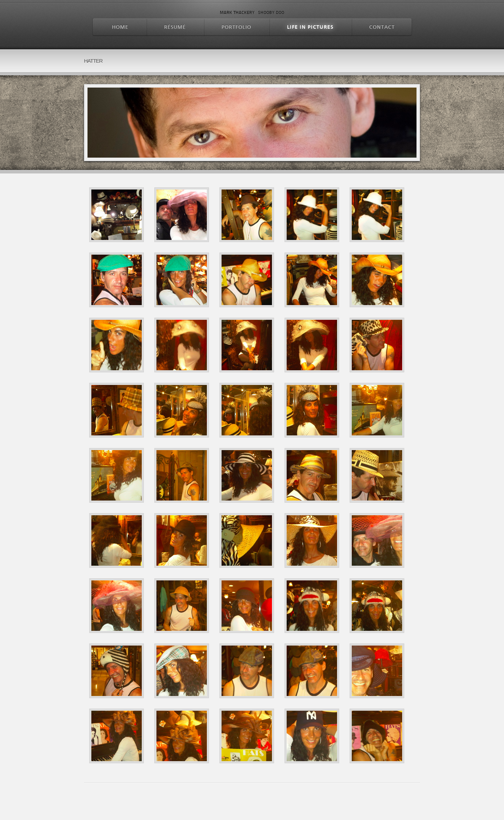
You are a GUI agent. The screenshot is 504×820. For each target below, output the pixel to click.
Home (120, 27)
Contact (382, 27)
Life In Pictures (310, 27)
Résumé (175, 27)
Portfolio (236, 27)
